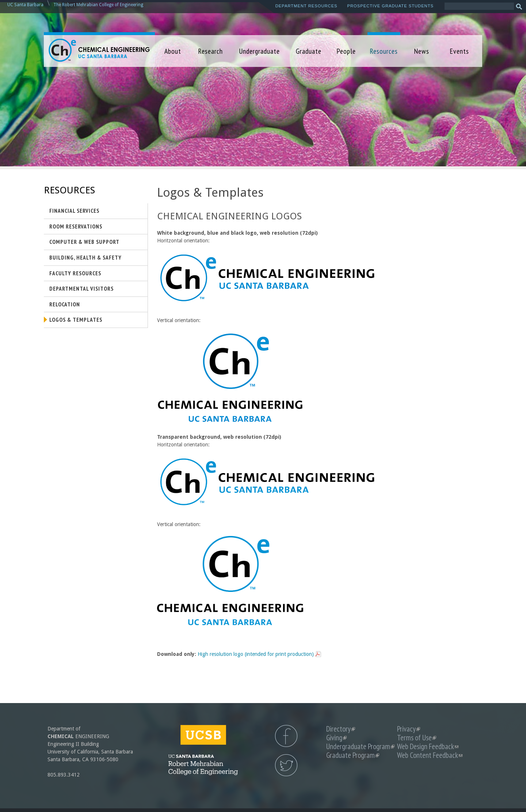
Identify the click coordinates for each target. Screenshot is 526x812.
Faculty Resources (75, 273)
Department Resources (306, 6)
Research (210, 51)
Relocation (65, 304)
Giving (336, 738)
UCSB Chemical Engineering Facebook (286, 736)
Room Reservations (76, 226)
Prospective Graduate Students (390, 6)
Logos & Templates (76, 320)
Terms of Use (417, 738)
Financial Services (74, 211)
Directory (341, 729)
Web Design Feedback (428, 746)
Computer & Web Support (84, 242)
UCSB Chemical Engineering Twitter (286, 765)
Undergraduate (259, 51)
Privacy (409, 729)
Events (459, 51)
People (346, 51)
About (173, 51)
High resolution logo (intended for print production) (256, 654)
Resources (384, 51)
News (422, 51)
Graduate (309, 51)
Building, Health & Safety (85, 257)
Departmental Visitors (81, 288)
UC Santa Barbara (25, 5)
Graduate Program (353, 755)
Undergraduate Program (360, 746)
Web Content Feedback (430, 755)
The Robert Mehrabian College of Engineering (98, 5)
